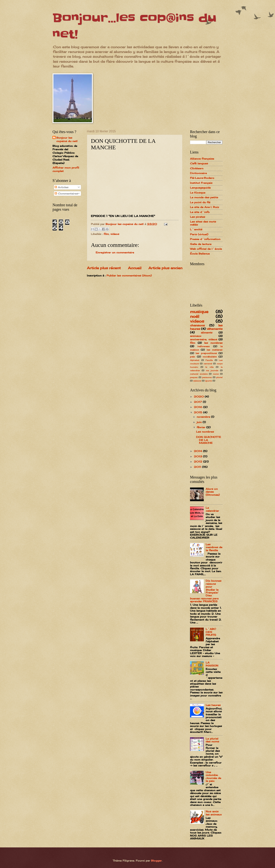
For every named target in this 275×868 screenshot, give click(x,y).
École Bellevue (200, 254)
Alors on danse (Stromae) (213, 492)
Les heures (213, 705)
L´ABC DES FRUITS (211, 632)
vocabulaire (210, 357)
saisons (197, 381)
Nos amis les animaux (214, 813)
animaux (196, 336)
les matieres (215, 350)
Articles (61, 187)
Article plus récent (104, 268)
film (106, 234)
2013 (198, 456)
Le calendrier (212, 509)
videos (115, 234)
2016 (199, 407)
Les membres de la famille (214, 547)
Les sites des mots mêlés (203, 223)
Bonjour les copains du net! (67, 139)
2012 (199, 462)
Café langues (199, 163)
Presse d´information (205, 239)
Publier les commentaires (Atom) (129, 275)
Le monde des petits (204, 197)
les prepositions (206, 353)
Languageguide (200, 188)
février (201, 427)
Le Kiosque (198, 193)
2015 (199, 412)
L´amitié (196, 229)
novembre (204, 417)
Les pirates (198, 217)
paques (194, 377)
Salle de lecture (201, 244)
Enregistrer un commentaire (115, 252)
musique (199, 312)
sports (208, 381)
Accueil (135, 268)
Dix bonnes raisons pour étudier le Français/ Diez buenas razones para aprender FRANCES (206, 591)
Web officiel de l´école (206, 249)
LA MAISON (212, 664)
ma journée (212, 370)
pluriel (219, 377)
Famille (209, 360)
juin (200, 422)
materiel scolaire (199, 374)
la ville (209, 367)
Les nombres (205, 432)
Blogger (156, 861)
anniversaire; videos (204, 339)
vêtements (215, 329)
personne (207, 377)
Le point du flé (200, 202)
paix (192, 357)
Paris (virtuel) (199, 234)
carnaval (208, 364)
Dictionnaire (198, 173)
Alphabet (195, 360)
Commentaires (66, 194)
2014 (198, 451)
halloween (204, 346)
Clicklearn (197, 168)
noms (216, 374)
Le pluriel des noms (212, 740)
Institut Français (201, 183)
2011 (198, 467)
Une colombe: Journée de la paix (213, 776)
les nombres (213, 343)
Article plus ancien (165, 268)
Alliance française (202, 159)
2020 (199, 397)
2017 (198, 402)
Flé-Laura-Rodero (202, 178)
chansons (197, 325)
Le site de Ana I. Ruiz (205, 207)
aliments (207, 332)
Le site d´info (200, 212)
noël (195, 316)
